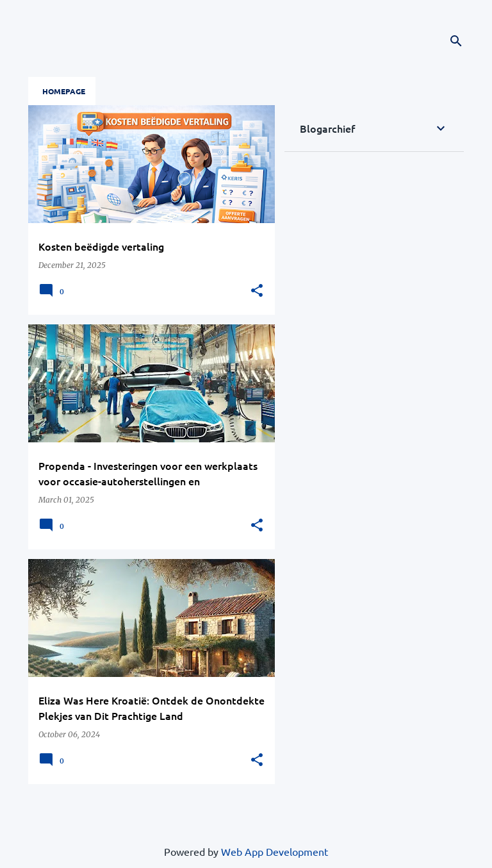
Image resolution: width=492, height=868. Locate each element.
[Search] (456, 41)
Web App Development (275, 851)
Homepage (64, 91)
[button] (257, 291)
